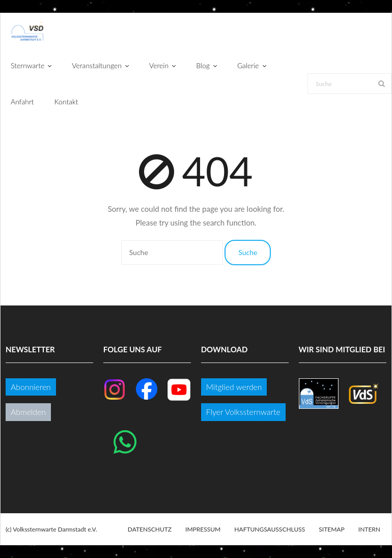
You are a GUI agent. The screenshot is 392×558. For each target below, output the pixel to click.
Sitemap (331, 529)
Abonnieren (31, 387)
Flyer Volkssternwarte (243, 412)
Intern (369, 529)
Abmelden (28, 412)
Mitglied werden (234, 387)
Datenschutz (150, 529)
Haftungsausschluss (270, 529)
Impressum (203, 529)
